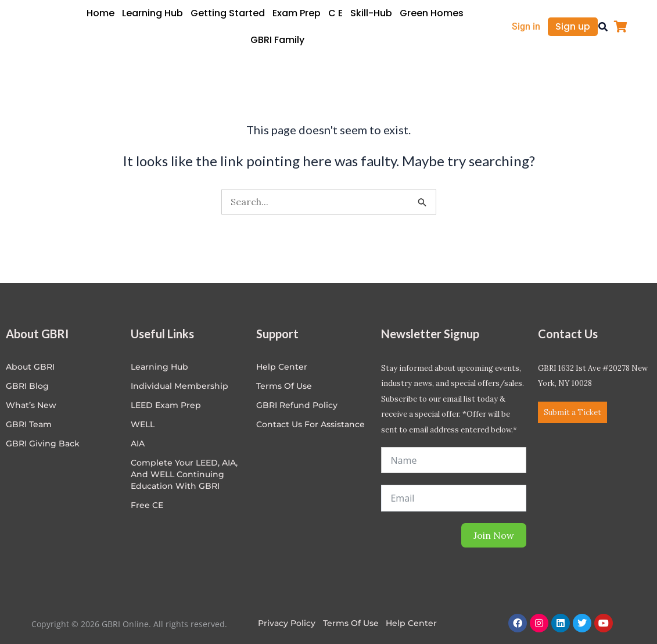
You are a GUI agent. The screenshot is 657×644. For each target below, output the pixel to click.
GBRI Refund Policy (297, 405)
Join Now (494, 535)
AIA (138, 443)
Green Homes (432, 13)
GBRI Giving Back (43, 443)
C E (335, 13)
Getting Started (228, 13)
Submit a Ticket (572, 412)
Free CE (147, 505)
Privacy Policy (287, 623)
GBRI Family (277, 40)
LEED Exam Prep (166, 405)
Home (100, 13)
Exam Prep (297, 13)
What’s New (31, 405)
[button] (603, 27)
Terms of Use (284, 386)
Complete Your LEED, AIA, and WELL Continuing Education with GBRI (184, 474)
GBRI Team (29, 424)
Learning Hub (152, 13)
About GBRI (30, 367)
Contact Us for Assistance (310, 424)
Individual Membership (179, 386)
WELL (143, 424)
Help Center (412, 623)
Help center (282, 367)
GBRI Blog (27, 386)
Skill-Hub (371, 13)
